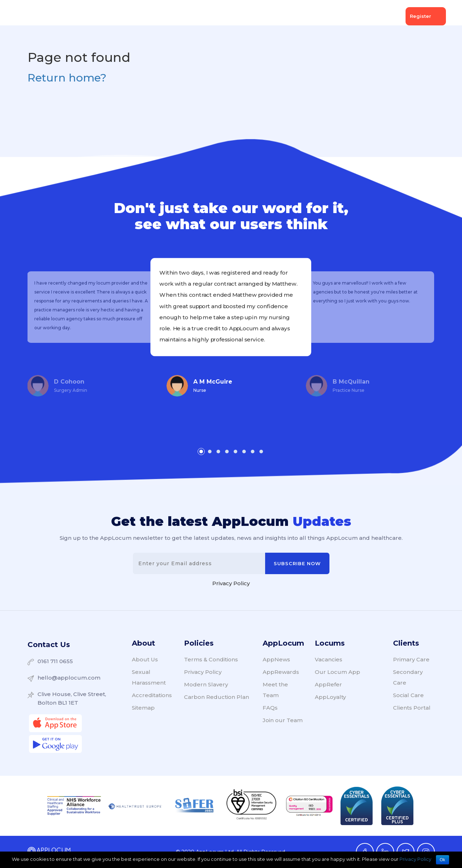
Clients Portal (412, 708)
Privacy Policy (231, 583)
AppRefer (328, 684)
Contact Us (49, 645)
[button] (201, 452)
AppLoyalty (330, 697)
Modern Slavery (206, 684)
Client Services (110, 16)
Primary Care (411, 659)
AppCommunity (260, 16)
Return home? (67, 78)
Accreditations (152, 695)
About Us (346, 16)
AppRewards (281, 672)
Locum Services (164, 16)
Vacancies (212, 16)
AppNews (307, 16)
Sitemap (143, 708)
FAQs (270, 708)
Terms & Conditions (211, 659)
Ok (443, 860)
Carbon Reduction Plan (217, 697)
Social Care (408, 695)
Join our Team (283, 720)
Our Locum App (337, 672)
